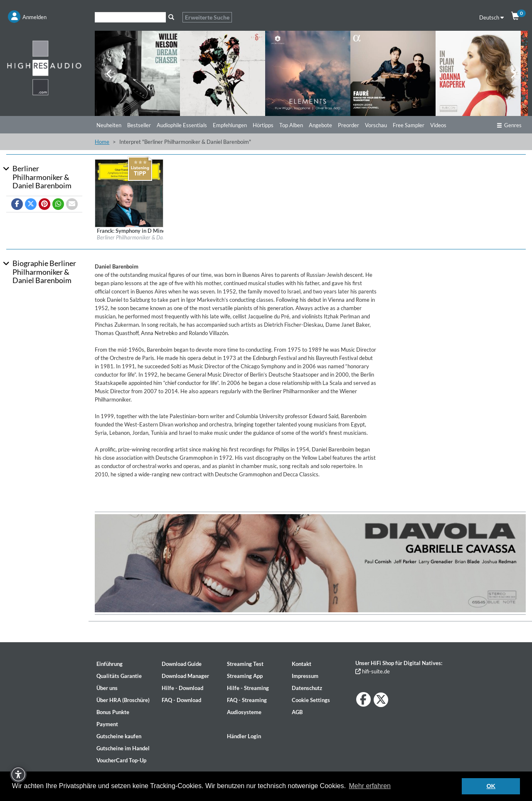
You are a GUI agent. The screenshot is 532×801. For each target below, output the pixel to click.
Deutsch (491, 17)
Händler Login (244, 736)
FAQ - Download (181, 700)
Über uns (107, 688)
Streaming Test (245, 664)
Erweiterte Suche (207, 17)
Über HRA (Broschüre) (123, 700)
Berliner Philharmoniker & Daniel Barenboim (147, 237)
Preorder (349, 125)
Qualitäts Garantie (119, 676)
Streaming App (245, 676)
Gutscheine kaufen (119, 736)
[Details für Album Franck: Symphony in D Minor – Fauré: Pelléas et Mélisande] (129, 193)
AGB (297, 712)
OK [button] (491, 786)
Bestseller (139, 125)
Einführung (110, 664)
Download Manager (185, 676)
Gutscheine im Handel (123, 748)
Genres (509, 125)
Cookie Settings (311, 700)
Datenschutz (307, 688)
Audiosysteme (244, 712)
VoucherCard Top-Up (121, 760)
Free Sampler (409, 125)
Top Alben (291, 125)
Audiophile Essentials (182, 125)
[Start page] (44, 68)
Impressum (305, 676)
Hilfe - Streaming (248, 688)
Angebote (320, 125)
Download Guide (182, 664)
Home (102, 142)
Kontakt (302, 664)
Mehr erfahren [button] (370, 786)
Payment (107, 724)
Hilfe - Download (182, 688)
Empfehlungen (230, 125)
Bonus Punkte (113, 712)
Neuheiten (109, 125)
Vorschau (376, 125)
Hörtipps (263, 125)
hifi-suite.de (373, 671)
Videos (438, 125)
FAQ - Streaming (247, 700)
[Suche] (130, 17)
